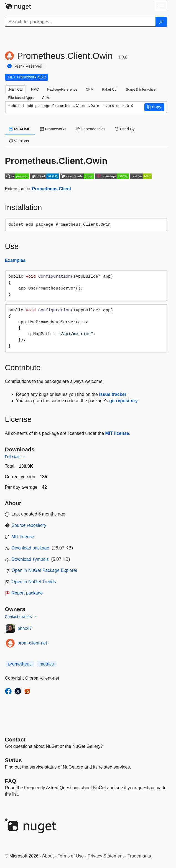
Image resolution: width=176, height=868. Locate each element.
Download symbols (30, 559)
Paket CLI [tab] (110, 89)
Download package (30, 548)
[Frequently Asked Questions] (11, 781)
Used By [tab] (125, 129)
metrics (47, 664)
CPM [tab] (90, 89)
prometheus (20, 664)
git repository (123, 401)
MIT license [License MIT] (23, 537)
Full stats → (15, 457)
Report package (27, 593)
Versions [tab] (19, 141)
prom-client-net (32, 643)
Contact (15, 740)
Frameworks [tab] (53, 129)
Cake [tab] (46, 98)
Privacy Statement (106, 856)
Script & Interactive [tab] (141, 89)
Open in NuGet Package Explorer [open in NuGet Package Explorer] (44, 570)
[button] (154, 107)
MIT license (117, 433)
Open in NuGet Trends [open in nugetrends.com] (34, 582)
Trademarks (139, 856)
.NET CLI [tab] (16, 89)
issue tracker (113, 394)
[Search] (161, 22)
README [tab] (20, 129)
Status (13, 760)
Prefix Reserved (29, 66)
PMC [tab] (35, 89)
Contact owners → (21, 617)
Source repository (29, 525)
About (48, 856)
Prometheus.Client (51, 189)
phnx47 (25, 628)
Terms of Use (71, 856)
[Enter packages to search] (80, 22)
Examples (15, 260)
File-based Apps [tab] (21, 98)
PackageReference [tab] (62, 89)
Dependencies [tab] (90, 129)
